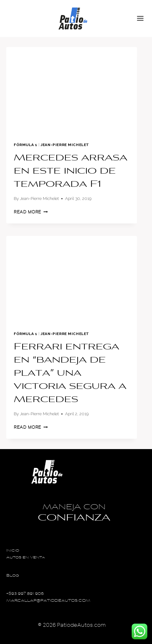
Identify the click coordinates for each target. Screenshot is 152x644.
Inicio (13, 551)
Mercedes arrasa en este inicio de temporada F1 (71, 171)
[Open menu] (143, 18)
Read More (31, 212)
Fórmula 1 (25, 145)
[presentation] (72, 91)
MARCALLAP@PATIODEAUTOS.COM (48, 601)
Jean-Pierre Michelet (65, 145)
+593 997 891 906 (25, 594)
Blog (13, 576)
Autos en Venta (26, 558)
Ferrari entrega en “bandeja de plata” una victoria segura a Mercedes (70, 374)
